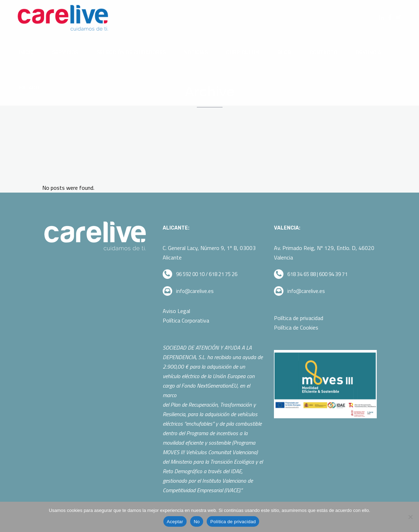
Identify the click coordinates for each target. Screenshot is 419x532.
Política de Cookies (296, 327)
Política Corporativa (187, 320)
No (197, 522)
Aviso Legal (176, 311)
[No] (410, 517)
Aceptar (175, 522)
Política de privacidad (299, 318)
